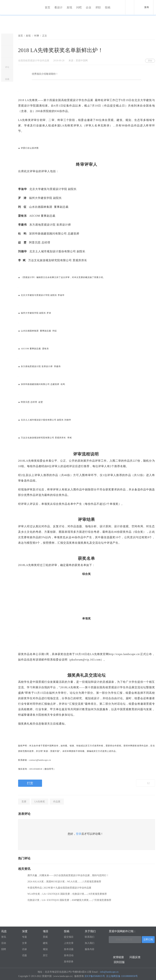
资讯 (4, 937)
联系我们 (90, 937)
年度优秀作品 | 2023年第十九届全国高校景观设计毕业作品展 (59, 888)
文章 (24, 943)
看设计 (58, 7)
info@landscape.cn (109, 972)
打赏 (30, 783)
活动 (4, 943)
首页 (48, 7)
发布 (147, 7)
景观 (45, 937)
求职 (98, 7)
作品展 (57, 802)
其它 (45, 955)
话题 (24, 955)
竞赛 (24, 802)
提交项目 (69, 937)
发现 (69, 7)
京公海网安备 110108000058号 (122, 976)
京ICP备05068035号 (95, 976)
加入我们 (90, 943)
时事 (37, 36)
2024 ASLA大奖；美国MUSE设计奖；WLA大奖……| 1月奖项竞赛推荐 (64, 882)
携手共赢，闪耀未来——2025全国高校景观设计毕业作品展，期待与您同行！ (68, 875)
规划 (45, 949)
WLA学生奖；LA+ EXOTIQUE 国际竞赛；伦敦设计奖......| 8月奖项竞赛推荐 (67, 894)
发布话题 (69, 949)
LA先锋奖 (40, 802)
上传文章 (69, 943)
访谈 (24, 949)
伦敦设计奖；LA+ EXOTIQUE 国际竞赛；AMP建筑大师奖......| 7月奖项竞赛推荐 (69, 900)
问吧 (79, 7)
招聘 (4, 949)
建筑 (45, 943)
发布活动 (69, 955)
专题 (24, 937)
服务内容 (90, 949)
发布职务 (69, 962)
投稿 (108, 7)
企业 (89, 7)
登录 (79, 834)
